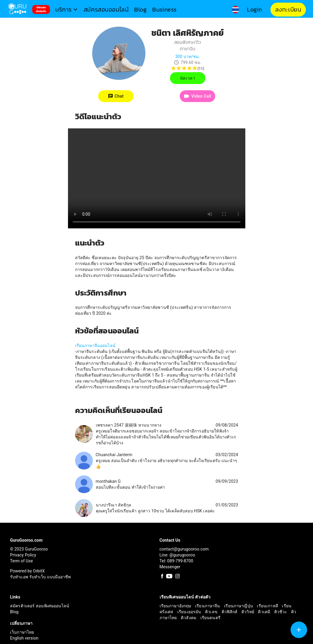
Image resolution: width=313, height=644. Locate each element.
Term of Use (21, 561)
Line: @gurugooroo (177, 555)
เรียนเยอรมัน (190, 612)
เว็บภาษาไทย (22, 632)
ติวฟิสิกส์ (230, 612)
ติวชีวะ (281, 612)
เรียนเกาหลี (268, 606)
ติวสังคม (189, 618)
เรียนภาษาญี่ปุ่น (239, 606)
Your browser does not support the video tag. (157, 178)
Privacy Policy (23, 555)
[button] (67, 10)
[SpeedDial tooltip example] (299, 630)
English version (24, 638)
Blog (14, 612)
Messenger (170, 567)
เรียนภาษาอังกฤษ (176, 606)
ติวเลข (212, 612)
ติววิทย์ (248, 612)
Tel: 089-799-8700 (176, 561)
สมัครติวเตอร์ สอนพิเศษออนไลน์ (40, 606)
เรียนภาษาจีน (208, 606)
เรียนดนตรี (210, 618)
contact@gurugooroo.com (184, 549)
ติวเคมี (265, 612)
